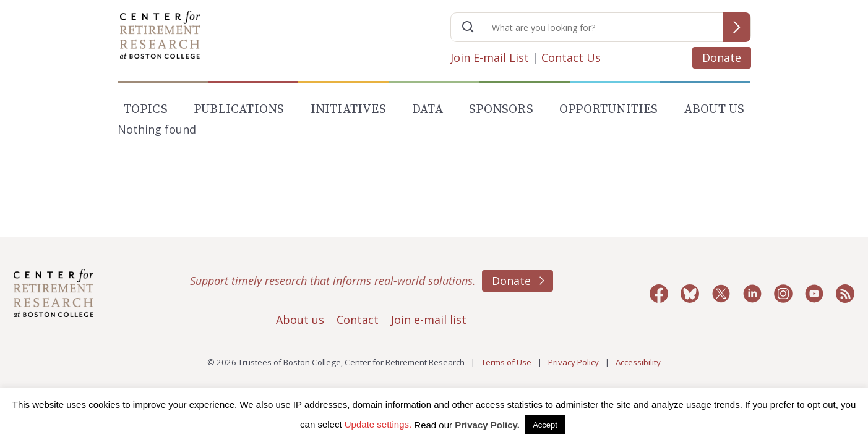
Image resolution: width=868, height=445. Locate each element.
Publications (239, 110)
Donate (722, 57)
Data (428, 110)
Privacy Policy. (487, 425)
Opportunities (609, 110)
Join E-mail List (490, 57)
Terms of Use (506, 362)
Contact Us (571, 57)
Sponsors (501, 110)
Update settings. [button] (378, 424)
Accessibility (638, 362)
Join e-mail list (429, 320)
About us (300, 320)
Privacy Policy (574, 362)
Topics (146, 110)
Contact (358, 320)
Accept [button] (545, 425)
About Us (715, 110)
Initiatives (348, 110)
